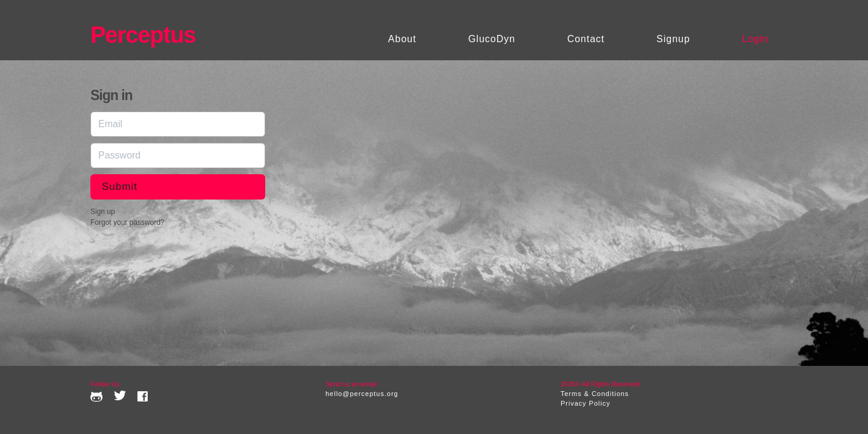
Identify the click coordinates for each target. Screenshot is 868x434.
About (402, 39)
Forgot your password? (127, 222)
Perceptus (143, 35)
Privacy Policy (585, 403)
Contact (586, 39)
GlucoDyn (492, 39)
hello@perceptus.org (362, 394)
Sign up (103, 212)
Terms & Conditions (595, 394)
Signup (673, 39)
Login (755, 39)
